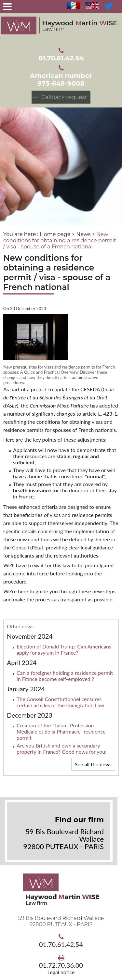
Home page (55, 234)
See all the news (93, 764)
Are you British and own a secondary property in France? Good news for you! (62, 748)
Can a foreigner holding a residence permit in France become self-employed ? (65, 676)
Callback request (64, 97)
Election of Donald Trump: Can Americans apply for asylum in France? (64, 649)
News (83, 234)
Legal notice (61, 972)
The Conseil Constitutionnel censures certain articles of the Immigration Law (60, 702)
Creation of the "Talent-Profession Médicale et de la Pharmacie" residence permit (61, 731)
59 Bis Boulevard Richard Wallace (61, 921)
